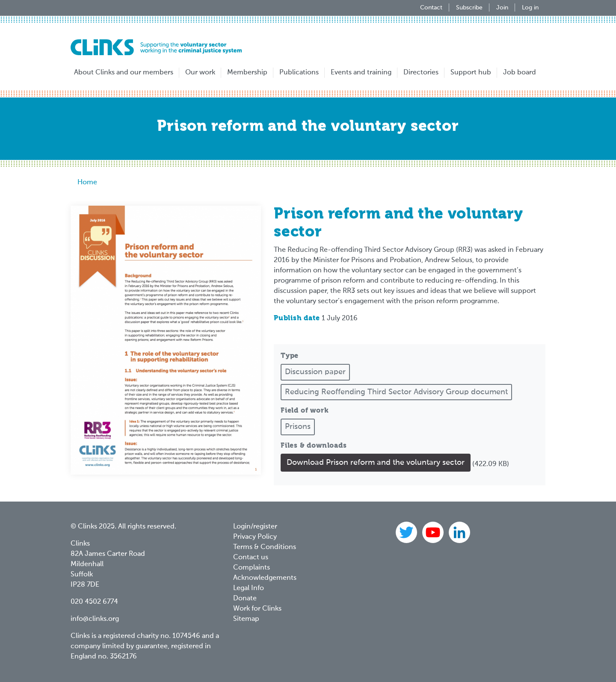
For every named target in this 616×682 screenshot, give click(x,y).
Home (87, 183)
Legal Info (249, 588)
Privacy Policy (255, 537)
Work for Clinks (257, 609)
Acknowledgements (265, 578)
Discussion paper (315, 372)
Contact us (251, 558)
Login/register (255, 527)
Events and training (361, 73)
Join (502, 8)
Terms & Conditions (265, 547)
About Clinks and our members (124, 73)
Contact (431, 8)
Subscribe (469, 8)
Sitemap (246, 619)
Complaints (252, 568)
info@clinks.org (95, 619)
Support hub (471, 73)
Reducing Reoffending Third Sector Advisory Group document (396, 392)
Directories (421, 73)
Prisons (298, 427)
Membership (247, 73)
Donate (245, 599)
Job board (520, 73)
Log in (530, 8)
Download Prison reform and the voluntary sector (376, 463)
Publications (299, 73)
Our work (200, 73)
